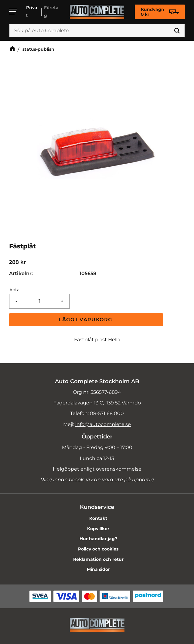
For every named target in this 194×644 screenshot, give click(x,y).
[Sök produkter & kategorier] (97, 31)
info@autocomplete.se (103, 424)
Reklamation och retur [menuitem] (98, 559)
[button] (13, 12)
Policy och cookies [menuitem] (98, 549)
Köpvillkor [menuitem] (98, 529)
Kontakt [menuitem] (98, 518)
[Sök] (177, 31)
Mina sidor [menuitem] (98, 569)
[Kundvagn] (160, 12)
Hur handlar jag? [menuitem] (98, 539)
